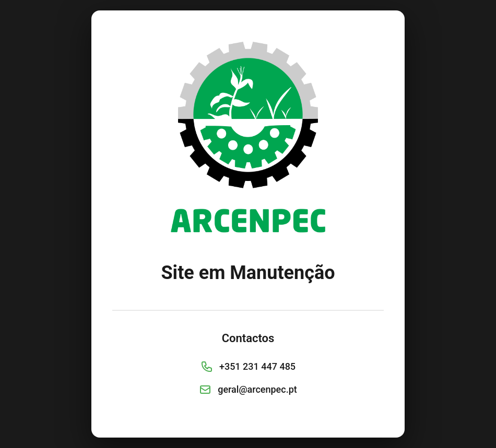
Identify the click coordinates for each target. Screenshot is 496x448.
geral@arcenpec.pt (257, 389)
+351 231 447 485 (257, 366)
